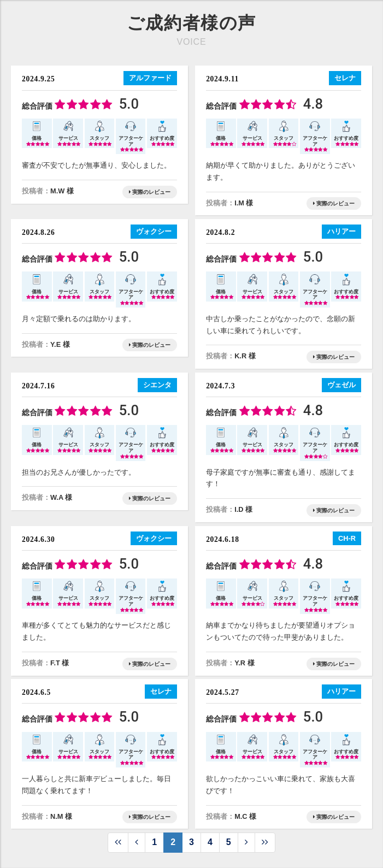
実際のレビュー (150, 192)
